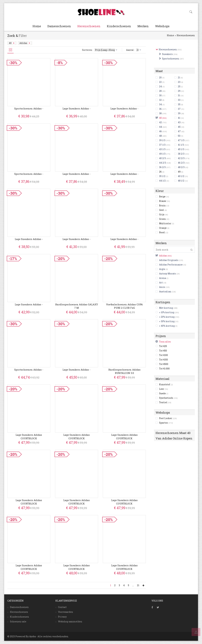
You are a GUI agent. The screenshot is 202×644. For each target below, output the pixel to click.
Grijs (164, 214)
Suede (164, 393)
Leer (164, 389)
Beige (164, 196)
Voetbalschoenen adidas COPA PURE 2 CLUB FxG (124, 306)
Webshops (162, 26)
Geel (163, 210)
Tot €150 (163, 360)
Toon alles (165, 342)
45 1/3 (181, 149)
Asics (162, 287)
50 (179, 136)
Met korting (166, 308)
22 (160, 82)
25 (179, 86)
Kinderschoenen (119, 26)
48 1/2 (181, 181)
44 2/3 (163, 163)
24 (160, 86)
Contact (62, 607)
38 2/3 (181, 154)
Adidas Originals (169, 260)
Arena (163, 278)
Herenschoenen (89, 26)
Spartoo (166, 423)
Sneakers (167, 54)
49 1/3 (162, 154)
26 (162, 172)
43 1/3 (162, 149)
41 (179, 118)
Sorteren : (100, 50)
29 (179, 91)
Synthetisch (168, 398)
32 (160, 100)
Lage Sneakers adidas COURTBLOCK (29, 436)
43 (179, 122)
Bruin (164, 205)
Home (37, 26)
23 (179, 82)
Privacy (62, 617)
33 (179, 100)
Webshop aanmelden (70, 621)
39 (179, 113)
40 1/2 (181, 176)
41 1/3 (181, 145)
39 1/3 (162, 140)
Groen (164, 219)
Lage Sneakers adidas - (76, 108)
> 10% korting (167, 312)
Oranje (164, 228)
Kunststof (166, 384)
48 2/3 (181, 167)
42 (160, 122)
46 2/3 (181, 163)
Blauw (165, 201)
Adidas (25, 43)
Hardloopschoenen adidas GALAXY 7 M (76, 306)
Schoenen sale (18, 621)
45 (179, 127)
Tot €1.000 (164, 369)
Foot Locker (168, 418)
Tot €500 (164, 364)
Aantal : (134, 50)
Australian (165, 291)
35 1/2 (162, 176)
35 (179, 104)
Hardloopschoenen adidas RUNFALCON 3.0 (124, 371)
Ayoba (32, 636)
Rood (164, 232)
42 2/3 (181, 158)
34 (160, 104)
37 (179, 109)
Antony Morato (167, 274)
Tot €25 (163, 346)
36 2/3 (162, 167)
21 (179, 77)
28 (160, 91)
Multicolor (167, 223)
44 (161, 127)
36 (160, 109)
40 (12, 43)
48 (160, 136)
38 (160, 113)
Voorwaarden (66, 612)
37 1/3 (162, 145)
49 (181, 172)
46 (160, 131)
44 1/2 (162, 181)
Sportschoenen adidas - (29, 108)
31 (179, 95)
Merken (143, 26)
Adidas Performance (171, 265)
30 (160, 95)
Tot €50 (163, 351)
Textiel (165, 402)
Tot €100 (163, 355)
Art (161, 283)
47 (179, 131)
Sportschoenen (171, 59)
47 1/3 (181, 140)
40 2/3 (162, 158)
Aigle (162, 269)
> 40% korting (167, 326)
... (133, 585)
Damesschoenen (59, 26)
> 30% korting (167, 321)
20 (160, 77)
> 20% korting (167, 317)
